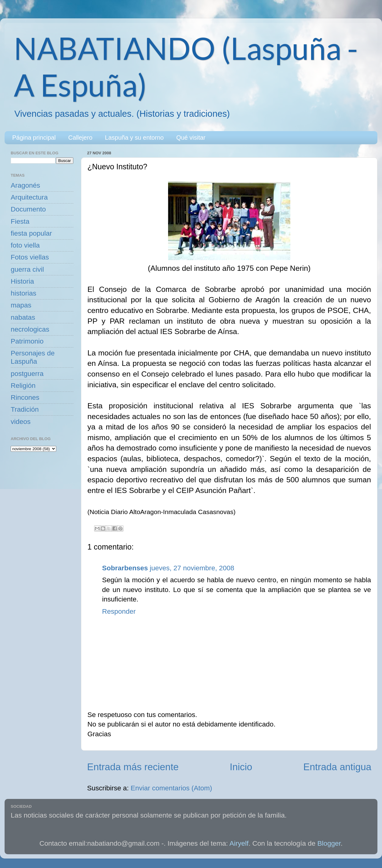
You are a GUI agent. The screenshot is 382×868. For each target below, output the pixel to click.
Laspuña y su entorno (134, 138)
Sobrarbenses (125, 568)
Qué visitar (191, 138)
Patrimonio (27, 341)
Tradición (25, 409)
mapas (21, 305)
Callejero (80, 138)
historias (24, 293)
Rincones (25, 397)
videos (21, 422)
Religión (23, 386)
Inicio (241, 767)
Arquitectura (29, 197)
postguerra (27, 374)
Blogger (329, 843)
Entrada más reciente (133, 767)
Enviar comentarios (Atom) (171, 788)
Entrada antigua (337, 767)
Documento (28, 209)
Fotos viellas (30, 257)
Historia (22, 281)
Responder (119, 611)
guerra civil (27, 269)
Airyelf (239, 843)
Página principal (34, 138)
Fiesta (20, 221)
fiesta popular (31, 233)
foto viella (25, 245)
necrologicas (30, 329)
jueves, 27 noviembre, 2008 (192, 568)
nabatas (23, 317)
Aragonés (25, 185)
